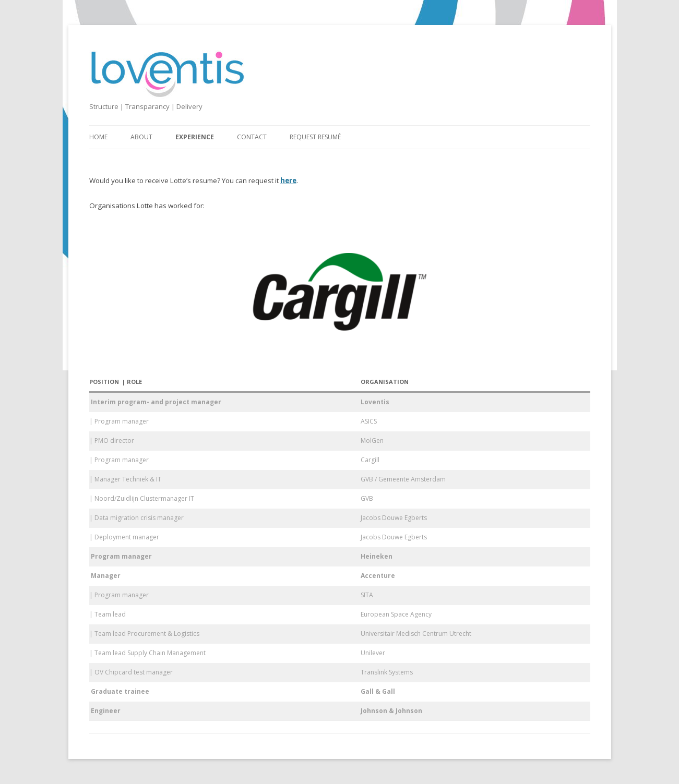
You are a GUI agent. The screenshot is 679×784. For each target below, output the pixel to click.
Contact (252, 137)
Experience (195, 137)
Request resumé (315, 137)
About (141, 137)
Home (98, 137)
